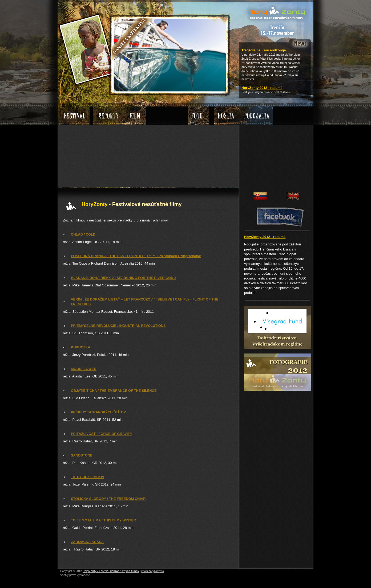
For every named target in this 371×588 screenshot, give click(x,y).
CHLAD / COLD (83, 234)
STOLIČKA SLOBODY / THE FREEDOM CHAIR (108, 499)
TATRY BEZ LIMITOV (88, 477)
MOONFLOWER (84, 369)
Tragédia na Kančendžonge (264, 50)
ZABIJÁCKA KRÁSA (87, 542)
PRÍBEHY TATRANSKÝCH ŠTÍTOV (98, 412)
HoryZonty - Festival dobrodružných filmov (111, 571)
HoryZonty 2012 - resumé (262, 88)
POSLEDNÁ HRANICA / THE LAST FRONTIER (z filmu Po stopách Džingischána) (136, 256)
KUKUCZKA (81, 347)
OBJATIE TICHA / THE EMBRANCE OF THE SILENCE (114, 391)
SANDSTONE (82, 455)
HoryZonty (251, 9)
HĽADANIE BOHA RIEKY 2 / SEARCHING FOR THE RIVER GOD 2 (124, 278)
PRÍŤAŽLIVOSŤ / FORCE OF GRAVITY (102, 434)
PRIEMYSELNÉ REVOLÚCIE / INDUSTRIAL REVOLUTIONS (118, 326)
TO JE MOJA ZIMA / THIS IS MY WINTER (103, 520)
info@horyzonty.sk (153, 571)
